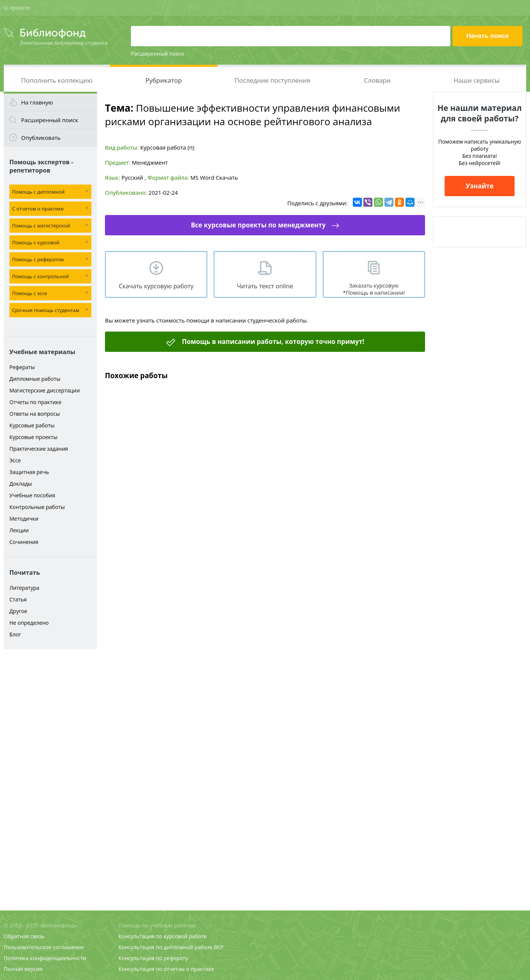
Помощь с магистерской (41, 226)
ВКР (219, 947)
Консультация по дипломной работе (166, 947)
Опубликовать (41, 138)
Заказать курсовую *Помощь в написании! (374, 289)
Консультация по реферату (153, 958)
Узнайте (480, 186)
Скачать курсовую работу (156, 286)
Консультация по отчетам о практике (166, 969)
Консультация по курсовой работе (162, 936)
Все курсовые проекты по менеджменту (258, 225)
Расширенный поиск (158, 54)
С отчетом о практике (38, 209)
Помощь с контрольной (40, 276)
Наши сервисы (477, 80)
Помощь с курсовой (36, 242)
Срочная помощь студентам (46, 310)
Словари (377, 80)
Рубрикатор (163, 80)
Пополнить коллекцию (57, 80)
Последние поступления (272, 80)
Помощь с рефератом (38, 259)
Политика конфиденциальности (45, 958)
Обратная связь (24, 936)
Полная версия (23, 969)
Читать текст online (265, 286)
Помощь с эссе (30, 293)
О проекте (17, 8)
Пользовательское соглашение (44, 947)
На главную (37, 102)
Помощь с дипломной (38, 192)
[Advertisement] (50, 771)
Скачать (227, 177)
